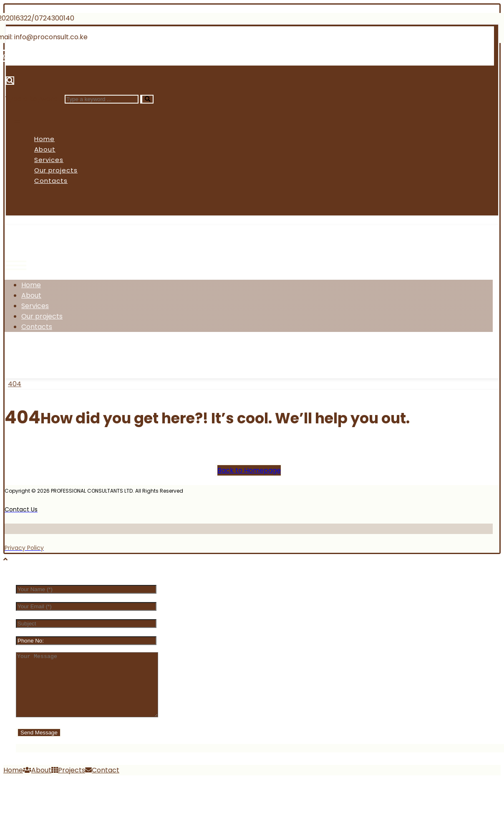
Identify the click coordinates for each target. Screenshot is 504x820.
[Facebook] (22, 354)
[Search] (147, 99)
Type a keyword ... (34, 99)
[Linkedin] (106, 56)
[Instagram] (85, 354)
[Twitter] (53, 354)
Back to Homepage (249, 470)
